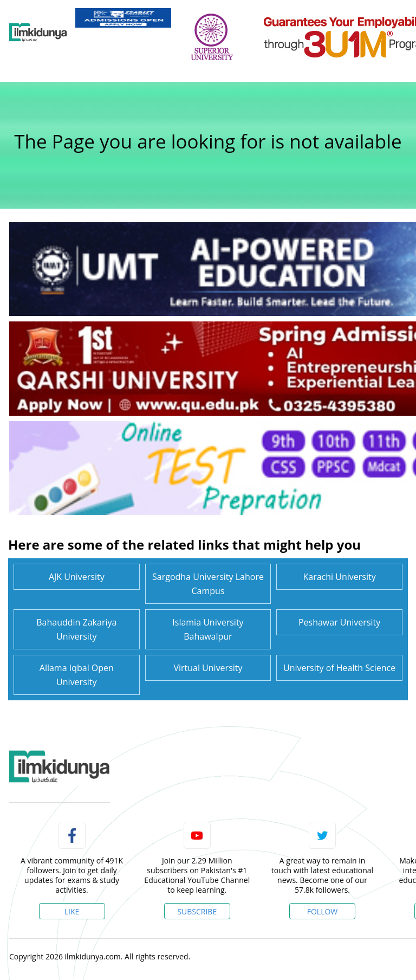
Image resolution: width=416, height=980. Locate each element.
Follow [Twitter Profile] (323, 911)
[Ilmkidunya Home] (38, 33)
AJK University (77, 577)
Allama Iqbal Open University (77, 675)
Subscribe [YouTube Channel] (197, 911)
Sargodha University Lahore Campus (208, 584)
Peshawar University (339, 622)
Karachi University (340, 577)
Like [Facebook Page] (72, 911)
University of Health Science (339, 668)
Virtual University (208, 668)
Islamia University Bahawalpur (208, 629)
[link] (123, 18)
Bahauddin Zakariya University (76, 629)
